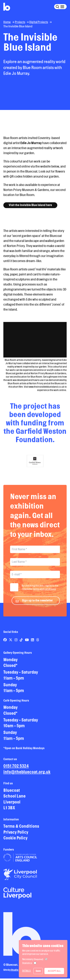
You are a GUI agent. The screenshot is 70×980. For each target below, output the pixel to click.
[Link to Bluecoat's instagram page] (16, 643)
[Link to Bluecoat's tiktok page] (22, 643)
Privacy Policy (16, 835)
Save (38, 971)
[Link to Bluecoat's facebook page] (5, 643)
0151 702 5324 (16, 769)
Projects (20, 22)
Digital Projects (39, 22)
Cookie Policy (15, 841)
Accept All (54, 971)
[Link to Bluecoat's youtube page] (27, 643)
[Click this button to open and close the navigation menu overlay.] (62, 6)
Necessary (33, 959)
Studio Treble (18, 973)
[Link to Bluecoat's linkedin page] (33, 643)
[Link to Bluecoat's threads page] (38, 643)
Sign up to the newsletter (37, 604)
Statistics (27, 963)
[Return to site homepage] (7, 7)
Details (26, 971)
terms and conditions (44, 592)
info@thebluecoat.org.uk (27, 775)
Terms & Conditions (21, 829)
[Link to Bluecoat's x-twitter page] (11, 643)
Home (7, 22)
